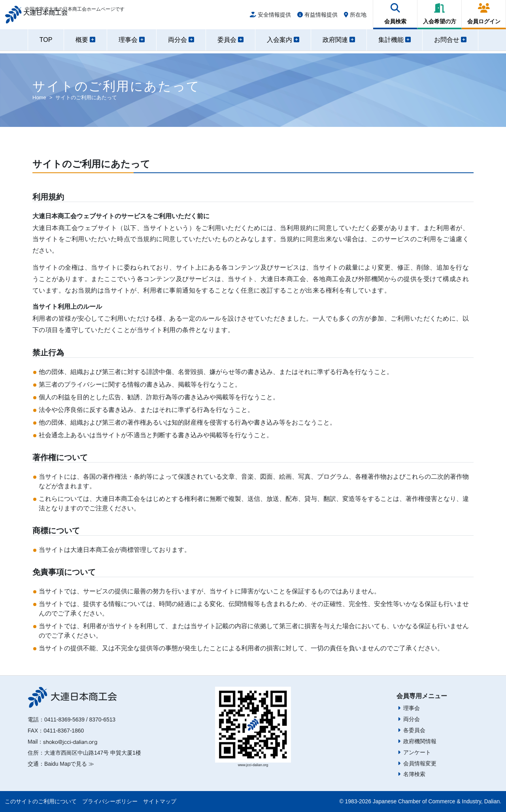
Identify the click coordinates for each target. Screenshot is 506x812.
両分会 (412, 719)
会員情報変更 (420, 763)
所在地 (355, 17)
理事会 (412, 708)
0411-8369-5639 (64, 719)
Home (39, 97)
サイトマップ (160, 801)
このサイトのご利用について (41, 801)
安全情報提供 (270, 17)
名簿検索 (414, 774)
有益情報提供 (317, 17)
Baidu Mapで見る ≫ (69, 764)
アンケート (417, 752)
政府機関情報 (420, 741)
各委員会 (414, 730)
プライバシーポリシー (110, 801)
